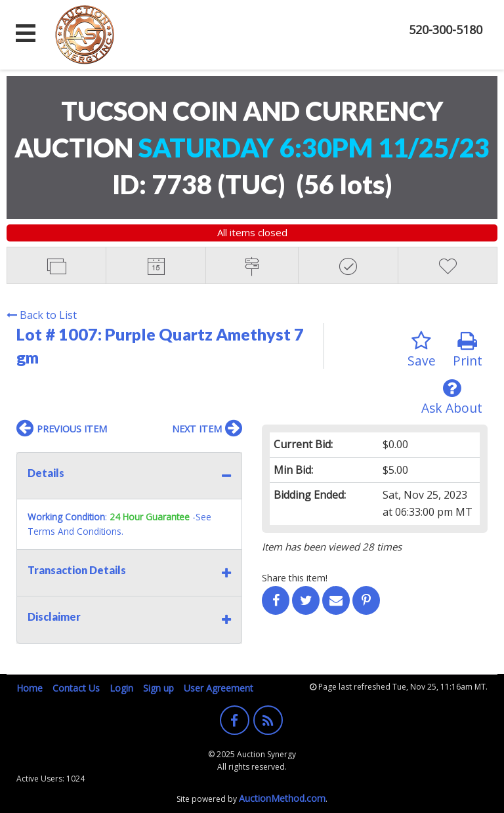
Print (468, 350)
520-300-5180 (446, 30)
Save (422, 350)
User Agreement (219, 688)
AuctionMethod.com (282, 798)
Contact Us (76, 688)
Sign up (158, 688)
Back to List (42, 315)
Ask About (452, 397)
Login (121, 688)
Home (30, 688)
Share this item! (295, 578)
